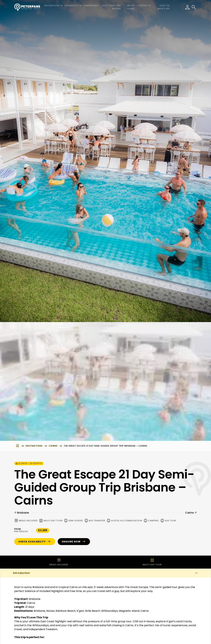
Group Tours (131, 7)
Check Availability (35, 542)
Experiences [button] (72, 6)
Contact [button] (142, 6)
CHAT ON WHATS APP (164, 7)
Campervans (91, 6)
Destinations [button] (52, 6)
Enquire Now (74, 542)
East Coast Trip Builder (112, 7)
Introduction (21, 573)
